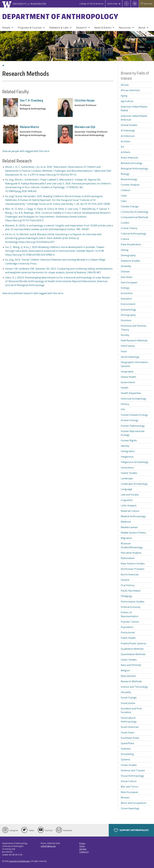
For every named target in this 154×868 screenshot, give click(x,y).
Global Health (128, 377)
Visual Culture (129, 781)
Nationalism (128, 558)
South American (130, 727)
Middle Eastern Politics (133, 533)
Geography (127, 371)
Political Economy (131, 607)
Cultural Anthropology (133, 234)
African (125, 85)
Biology (125, 174)
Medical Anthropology (133, 516)
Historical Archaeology (133, 399)
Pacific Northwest (131, 591)
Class (124, 201)
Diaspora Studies (130, 261)
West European (129, 792)
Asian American (129, 158)
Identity (125, 446)
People (6, 28)
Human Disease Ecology (134, 415)
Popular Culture (130, 622)
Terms (82, 846)
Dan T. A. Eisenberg (32, 100)
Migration (126, 538)
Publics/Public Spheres (134, 643)
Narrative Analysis (131, 553)
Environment (128, 304)
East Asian (127, 277)
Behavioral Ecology (132, 163)
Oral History (128, 585)
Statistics (126, 749)
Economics (127, 293)
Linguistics (127, 500)
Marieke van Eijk (85, 127)
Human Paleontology (133, 426)
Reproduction (128, 676)
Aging (124, 96)
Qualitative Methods (132, 649)
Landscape (127, 478)
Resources (125, 28)
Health (125, 388)
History (125, 404)
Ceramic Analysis (130, 185)
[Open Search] (135, 4)
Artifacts (126, 152)
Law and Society (130, 495)
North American (130, 574)
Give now (146, 4)
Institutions (127, 468)
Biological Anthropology (134, 169)
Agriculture (127, 101)
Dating (125, 250)
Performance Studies (133, 602)
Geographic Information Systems (134, 364)
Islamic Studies (129, 473)
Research (81, 28)
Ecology (125, 288)
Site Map (83, 849)
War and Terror (130, 787)
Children (126, 190)
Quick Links (112, 4)
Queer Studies (129, 660)
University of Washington (19, 861)
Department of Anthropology (60, 16)
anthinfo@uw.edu (48, 846)
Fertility (125, 335)
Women (125, 798)
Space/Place (127, 743)
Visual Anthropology (132, 776)
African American (130, 90)
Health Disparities (131, 393)
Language (126, 489)
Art (122, 147)
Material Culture (130, 511)
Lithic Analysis (129, 506)
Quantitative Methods (133, 654)
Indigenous (127, 457)
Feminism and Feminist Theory (134, 328)
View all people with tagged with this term (26, 151)
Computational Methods (135, 217)
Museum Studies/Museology (132, 545)
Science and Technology (134, 687)
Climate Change (130, 206)
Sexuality (126, 692)
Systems (125, 759)
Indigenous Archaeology (135, 462)
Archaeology (128, 130)
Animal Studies (129, 125)
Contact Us (84, 852)
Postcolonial (128, 632)
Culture (125, 239)
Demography (128, 255)
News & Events (103, 28)
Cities (124, 196)
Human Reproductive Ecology (133, 433)
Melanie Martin (29, 127)
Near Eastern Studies (133, 564)
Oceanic (125, 580)
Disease (125, 271)
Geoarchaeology (130, 357)
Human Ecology (130, 420)
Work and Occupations (134, 803)
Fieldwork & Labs (59, 28)
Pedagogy (126, 596)
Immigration (128, 451)
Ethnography (128, 315)
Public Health (128, 638)
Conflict (125, 223)
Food (124, 351)
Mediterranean (129, 527)
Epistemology (128, 310)
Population (127, 627)
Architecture (128, 136)
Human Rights (129, 440)
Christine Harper (85, 100)
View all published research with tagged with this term (33, 293)
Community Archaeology (135, 212)
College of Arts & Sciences (91, 4)
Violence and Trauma (133, 770)
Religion (125, 670)
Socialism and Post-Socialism (132, 710)
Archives (126, 141)
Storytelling (127, 754)
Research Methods (131, 681)
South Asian (128, 732)
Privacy (82, 843)
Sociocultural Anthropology (129, 720)
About (142, 28)
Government (128, 382)
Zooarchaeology (130, 808)
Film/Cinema (128, 346)
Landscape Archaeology (134, 484)
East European (129, 282)
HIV (123, 409)
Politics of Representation (130, 614)
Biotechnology (129, 179)
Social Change (129, 698)
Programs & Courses (30, 28)
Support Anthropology (131, 830)
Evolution (126, 320)
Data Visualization (131, 244)
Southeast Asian (130, 738)
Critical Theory (129, 228)
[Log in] (126, 4)
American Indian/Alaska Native (134, 109)
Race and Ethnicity (131, 665)
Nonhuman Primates (133, 569)
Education (126, 299)
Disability (126, 266)
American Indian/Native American (134, 118)
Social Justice (128, 703)
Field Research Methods (134, 340)
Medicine (126, 522)
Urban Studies (129, 765)
